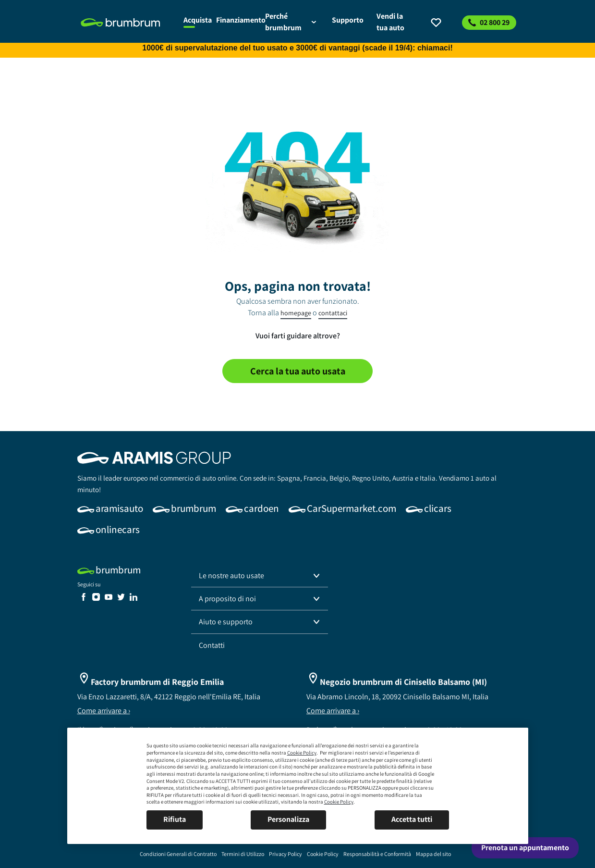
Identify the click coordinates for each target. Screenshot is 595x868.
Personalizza (288, 819)
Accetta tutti (412, 819)
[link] (127, 23)
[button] (260, 576)
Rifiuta (175, 819)
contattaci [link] (333, 313)
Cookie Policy (302, 753)
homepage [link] (296, 313)
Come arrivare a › (104, 711)
